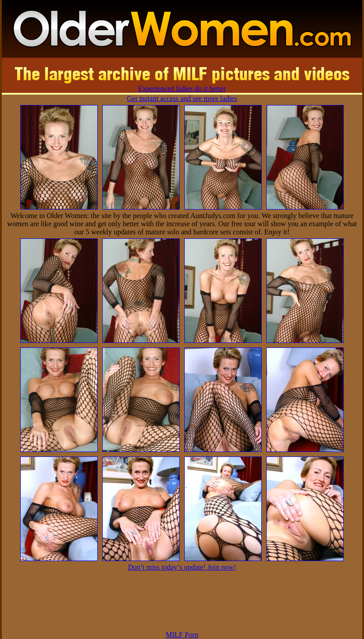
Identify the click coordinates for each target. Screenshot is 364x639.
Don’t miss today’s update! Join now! (182, 567)
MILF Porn (182, 635)
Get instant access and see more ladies (182, 98)
